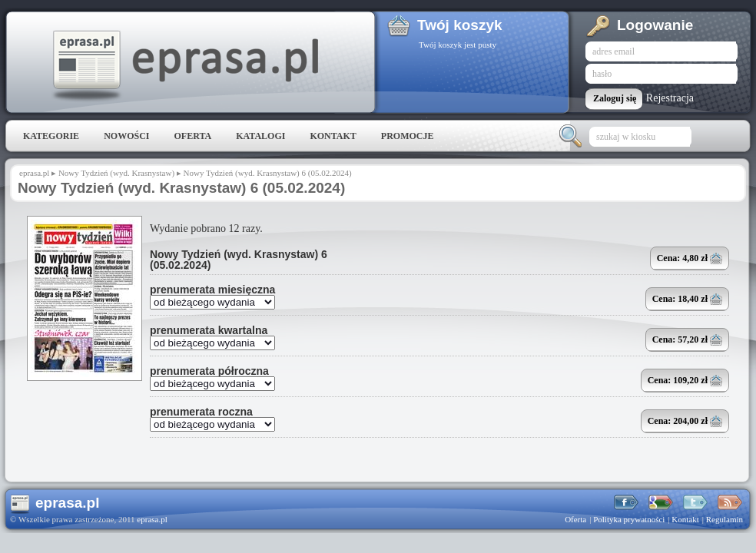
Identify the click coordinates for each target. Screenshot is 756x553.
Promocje (408, 136)
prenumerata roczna (201, 412)
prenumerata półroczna (209, 371)
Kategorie (51, 136)
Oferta (192, 136)
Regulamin (724, 519)
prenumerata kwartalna (209, 330)
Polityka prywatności (629, 519)
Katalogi (260, 136)
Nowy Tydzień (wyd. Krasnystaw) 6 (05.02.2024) (239, 260)
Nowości (126, 136)
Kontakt (333, 136)
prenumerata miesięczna (212, 290)
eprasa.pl (184, 66)
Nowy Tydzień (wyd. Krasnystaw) (116, 173)
